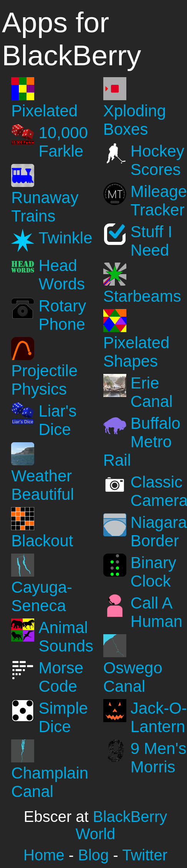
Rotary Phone (63, 315)
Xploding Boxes (135, 120)
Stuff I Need (151, 241)
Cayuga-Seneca (42, 596)
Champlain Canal (50, 782)
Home (44, 855)
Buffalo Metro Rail (142, 442)
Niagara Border (159, 532)
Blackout (42, 541)
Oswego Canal (133, 677)
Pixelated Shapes (137, 352)
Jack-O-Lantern (159, 717)
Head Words (62, 275)
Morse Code (61, 677)
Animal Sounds (66, 637)
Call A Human (156, 612)
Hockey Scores (157, 160)
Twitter (145, 855)
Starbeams (142, 296)
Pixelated (44, 111)
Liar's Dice (58, 420)
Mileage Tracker (159, 201)
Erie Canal (152, 392)
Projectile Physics (44, 380)
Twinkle (66, 238)
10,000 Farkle (63, 142)
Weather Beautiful (42, 485)
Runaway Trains (45, 207)
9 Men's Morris (159, 758)
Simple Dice (63, 717)
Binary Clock (153, 572)
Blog (93, 855)
